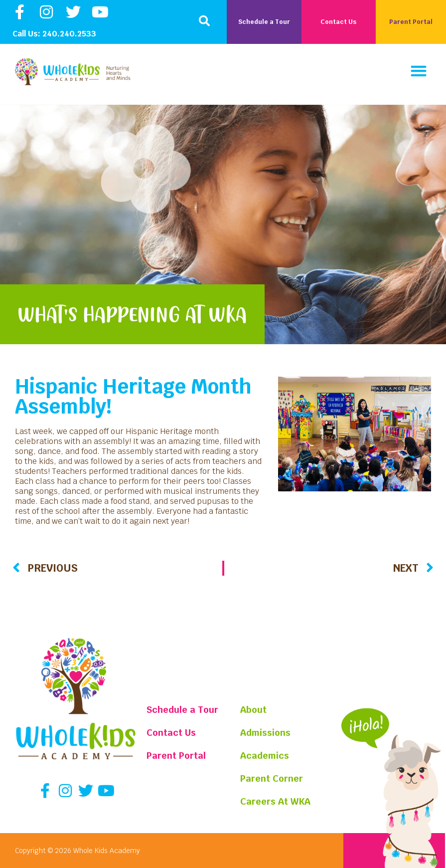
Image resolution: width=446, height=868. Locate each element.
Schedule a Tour (183, 710)
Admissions (267, 733)
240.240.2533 (69, 34)
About (255, 710)
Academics (266, 756)
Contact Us (171, 733)
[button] (204, 21)
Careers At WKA (277, 801)
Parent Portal (176, 756)
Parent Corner (273, 778)
